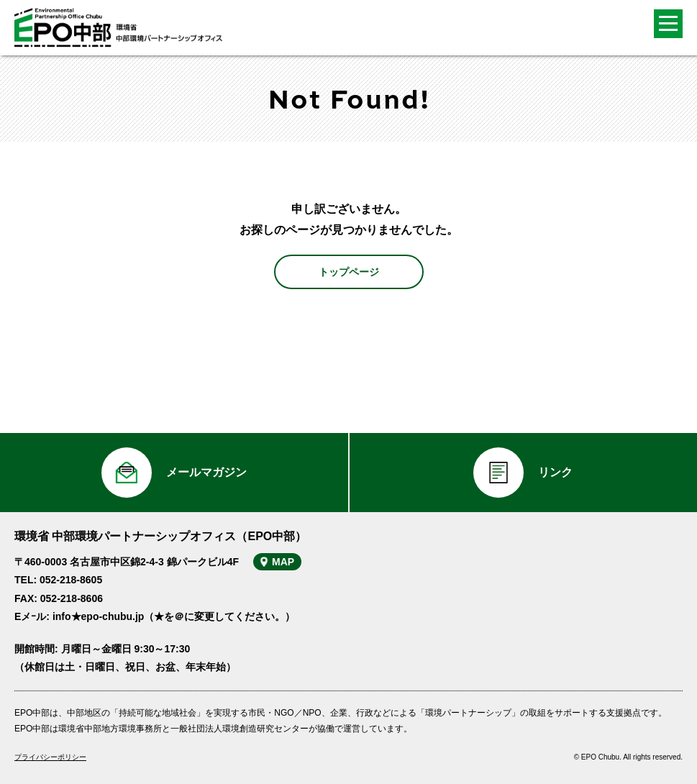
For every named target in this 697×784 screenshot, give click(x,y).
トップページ (349, 272)
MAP (283, 562)
